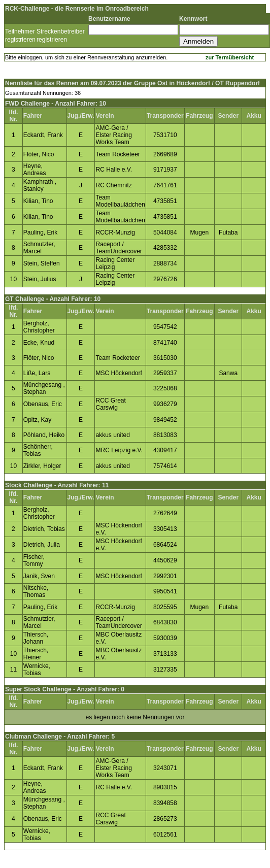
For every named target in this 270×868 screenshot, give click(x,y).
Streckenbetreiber (61, 31)
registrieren (20, 40)
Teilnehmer (20, 31)
